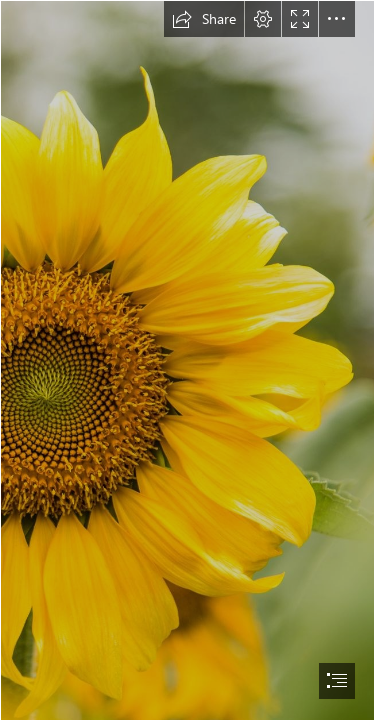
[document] (187, 360)
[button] (204, 19)
